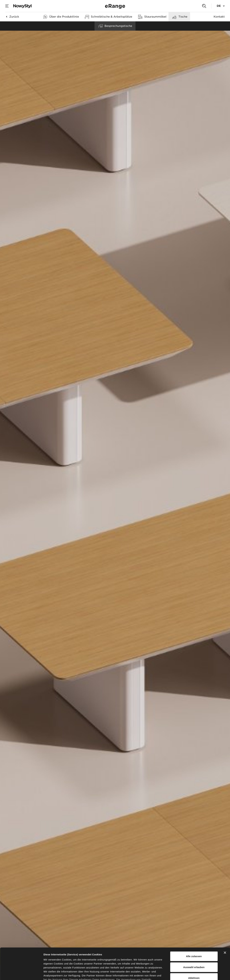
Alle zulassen (194, 929)
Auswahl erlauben (194, 940)
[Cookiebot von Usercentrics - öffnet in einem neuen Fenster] (21, 974)
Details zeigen (176, 973)
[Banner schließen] (225, 926)
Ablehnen (194, 951)
